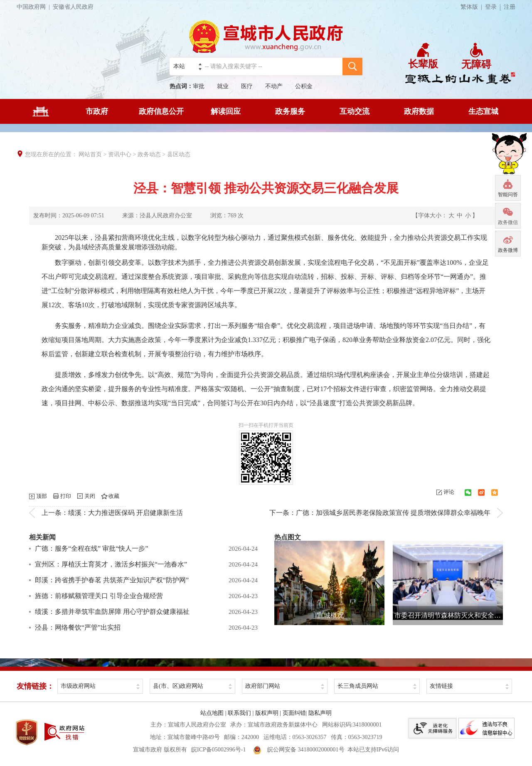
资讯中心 (120, 154)
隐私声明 (320, 713)
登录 (491, 7)
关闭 (90, 496)
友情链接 (441, 686)
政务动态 (149, 154)
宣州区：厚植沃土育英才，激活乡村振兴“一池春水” (111, 564)
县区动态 (179, 154)
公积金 (304, 86)
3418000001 (367, 725)
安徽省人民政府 (73, 7)
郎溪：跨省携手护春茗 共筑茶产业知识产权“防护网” (112, 580)
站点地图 (212, 713)
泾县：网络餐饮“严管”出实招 (78, 627)
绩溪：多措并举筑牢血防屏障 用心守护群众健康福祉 (112, 612)
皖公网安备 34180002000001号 (299, 750)
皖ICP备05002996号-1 (218, 750)
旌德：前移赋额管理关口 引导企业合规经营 (99, 596)
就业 (223, 86)
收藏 (114, 496)
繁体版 (473, 7)
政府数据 (419, 111)
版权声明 (267, 713)
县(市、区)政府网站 (178, 686)
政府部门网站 (263, 686)
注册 (510, 7)
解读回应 (226, 111)
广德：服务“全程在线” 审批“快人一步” (91, 548)
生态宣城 (483, 111)
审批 (199, 86)
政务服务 (290, 111)
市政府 (97, 111)
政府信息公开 (161, 111)
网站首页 (90, 154)
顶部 (42, 496)
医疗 (247, 86)
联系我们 (239, 713)
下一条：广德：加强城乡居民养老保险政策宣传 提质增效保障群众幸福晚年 (380, 513)
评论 (449, 492)
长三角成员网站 (358, 686)
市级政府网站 (78, 686)
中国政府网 (35, 7)
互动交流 (355, 111)
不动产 (274, 86)
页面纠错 (294, 713)
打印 (66, 496)
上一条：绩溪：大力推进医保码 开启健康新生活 (112, 513)
